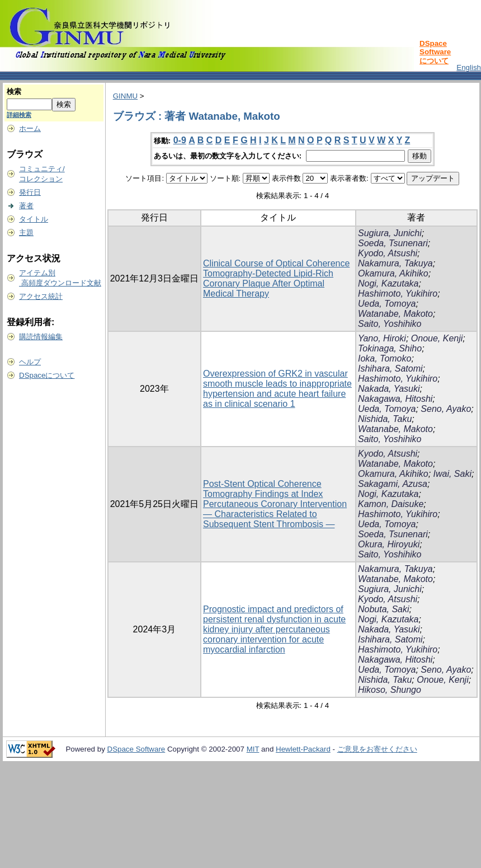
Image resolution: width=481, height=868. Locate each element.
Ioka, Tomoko (385, 358)
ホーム (30, 128)
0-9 (180, 140)
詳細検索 (19, 115)
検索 (14, 92)
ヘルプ (30, 362)
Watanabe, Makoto (395, 314)
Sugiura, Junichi (390, 233)
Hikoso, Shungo (390, 690)
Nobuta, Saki (384, 609)
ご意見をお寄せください (377, 749)
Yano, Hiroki (382, 338)
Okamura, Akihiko (393, 273)
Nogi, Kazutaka (388, 283)
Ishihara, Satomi (390, 369)
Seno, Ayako (446, 409)
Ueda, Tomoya (387, 304)
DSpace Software (136, 749)
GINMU (125, 96)
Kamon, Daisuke (391, 504)
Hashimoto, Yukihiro (398, 294)
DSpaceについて (47, 375)
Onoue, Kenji (437, 338)
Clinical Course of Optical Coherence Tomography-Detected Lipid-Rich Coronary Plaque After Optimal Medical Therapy (276, 278)
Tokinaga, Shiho (390, 348)
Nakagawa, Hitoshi (395, 399)
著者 (26, 206)
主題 (26, 233)
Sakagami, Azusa (393, 484)
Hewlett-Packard (303, 749)
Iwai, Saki (452, 474)
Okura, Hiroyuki (389, 544)
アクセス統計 (41, 296)
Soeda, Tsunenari (393, 243)
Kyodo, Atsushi (388, 253)
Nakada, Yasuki (389, 389)
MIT (253, 749)
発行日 (30, 192)
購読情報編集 (41, 337)
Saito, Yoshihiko (390, 324)
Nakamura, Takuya (395, 263)
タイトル (34, 219)
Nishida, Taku (385, 419)
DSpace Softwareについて (435, 52)
